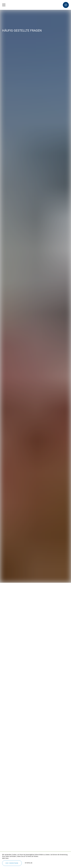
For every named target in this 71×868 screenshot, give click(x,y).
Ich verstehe (12, 863)
